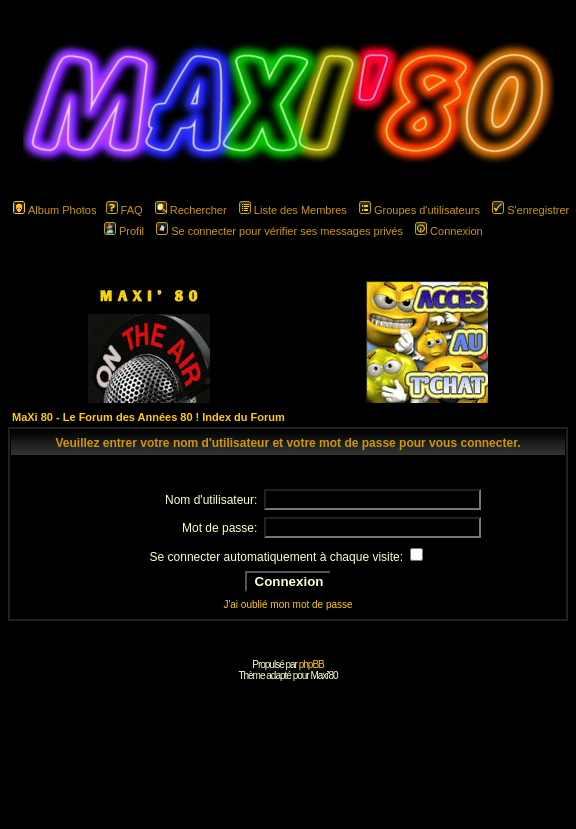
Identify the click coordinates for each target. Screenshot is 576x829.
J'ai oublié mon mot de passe (287, 604)
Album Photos (54, 210)
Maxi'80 (323, 675)
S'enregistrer (530, 210)
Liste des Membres (293, 210)
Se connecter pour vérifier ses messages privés (279, 231)
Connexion (449, 231)
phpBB (311, 664)
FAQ (124, 210)
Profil (124, 231)
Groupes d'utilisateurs (419, 210)
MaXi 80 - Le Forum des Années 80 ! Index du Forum (148, 417)
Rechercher (191, 210)
